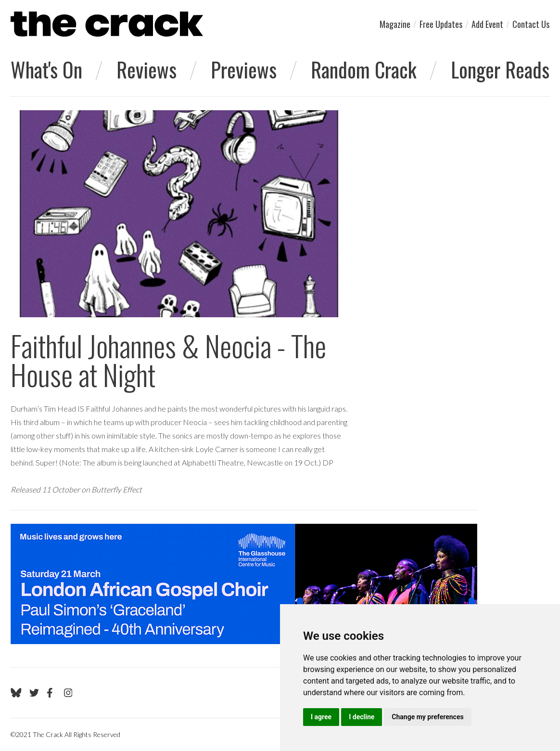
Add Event (487, 24)
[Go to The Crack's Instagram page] (68, 693)
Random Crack (364, 69)
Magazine (395, 24)
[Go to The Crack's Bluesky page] (16, 693)
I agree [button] (321, 717)
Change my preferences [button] (427, 717)
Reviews (146, 69)
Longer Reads (500, 69)
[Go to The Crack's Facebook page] (51, 693)
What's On (46, 69)
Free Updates (441, 24)
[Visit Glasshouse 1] (244, 584)
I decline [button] (362, 717)
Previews (244, 69)
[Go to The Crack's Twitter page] (34, 693)
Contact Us (531, 24)
